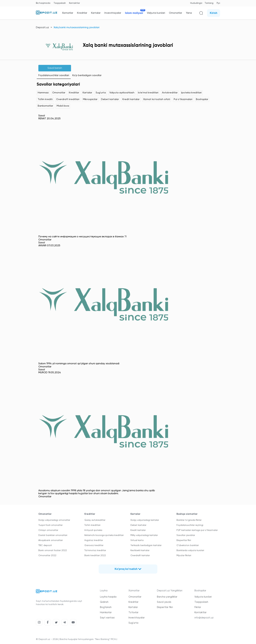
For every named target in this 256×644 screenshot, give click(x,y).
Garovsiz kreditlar (94, 545)
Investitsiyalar (113, 13)
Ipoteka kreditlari (191, 93)
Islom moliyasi (134, 13)
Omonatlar (176, 13)
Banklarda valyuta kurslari (190, 550)
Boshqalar (202, 99)
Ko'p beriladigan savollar (87, 75)
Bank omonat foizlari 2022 (53, 550)
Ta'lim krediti (45, 99)
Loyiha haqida (108, 597)
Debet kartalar (110, 99)
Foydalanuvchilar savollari (54, 75)
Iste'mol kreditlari (148, 93)
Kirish (213, 13)
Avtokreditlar (170, 93)
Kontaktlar (74, 3)
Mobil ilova (63, 106)
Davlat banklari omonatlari (53, 535)
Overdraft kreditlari (68, 99)
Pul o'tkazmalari (183, 99)
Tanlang (209, 3)
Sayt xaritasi (107, 618)
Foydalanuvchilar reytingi (190, 525)
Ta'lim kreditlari (92, 525)
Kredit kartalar (131, 99)
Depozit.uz (42, 28)
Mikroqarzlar (90, 99)
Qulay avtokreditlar (95, 520)
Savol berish (55, 68)
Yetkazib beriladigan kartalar (146, 545)
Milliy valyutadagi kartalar (144, 535)
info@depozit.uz (204, 618)
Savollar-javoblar (186, 535)
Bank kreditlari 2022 (95, 555)
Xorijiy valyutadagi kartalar (145, 520)
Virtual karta (137, 540)
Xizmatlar (68, 13)
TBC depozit (45, 545)
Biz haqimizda (43, 3)
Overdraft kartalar (140, 555)
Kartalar (96, 13)
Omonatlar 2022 (47, 555)
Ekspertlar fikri (184, 540)
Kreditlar (82, 13)
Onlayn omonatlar (48, 530)
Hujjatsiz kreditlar (94, 540)
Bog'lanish (106, 607)
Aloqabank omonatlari (51, 540)
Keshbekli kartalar (140, 550)
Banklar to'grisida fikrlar (189, 520)
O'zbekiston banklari (188, 545)
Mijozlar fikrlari (184, 555)
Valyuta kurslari (156, 13)
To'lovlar (133, 612)
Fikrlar (198, 607)
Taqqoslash (60, 3)
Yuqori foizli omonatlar (50, 525)
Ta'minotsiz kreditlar (95, 550)
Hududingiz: (196, 3)
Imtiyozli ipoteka (93, 530)
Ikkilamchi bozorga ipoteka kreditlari (104, 535)
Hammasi (43, 93)
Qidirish (104, 602)
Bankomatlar (45, 106)
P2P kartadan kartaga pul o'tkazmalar (197, 530)
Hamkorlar (106, 612)
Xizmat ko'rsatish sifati (157, 99)
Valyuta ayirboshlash (122, 93)
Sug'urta (101, 93)
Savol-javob (164, 602)
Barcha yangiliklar (167, 597)
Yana (189, 13)
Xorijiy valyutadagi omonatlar (54, 520)
